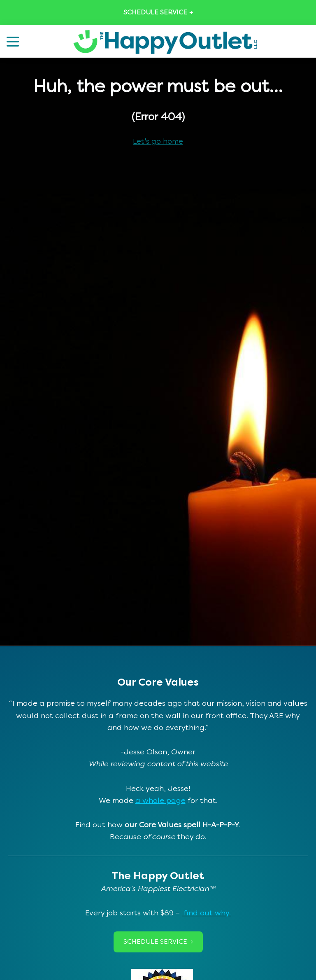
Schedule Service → (158, 12)
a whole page (160, 800)
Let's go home (158, 141)
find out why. (206, 913)
